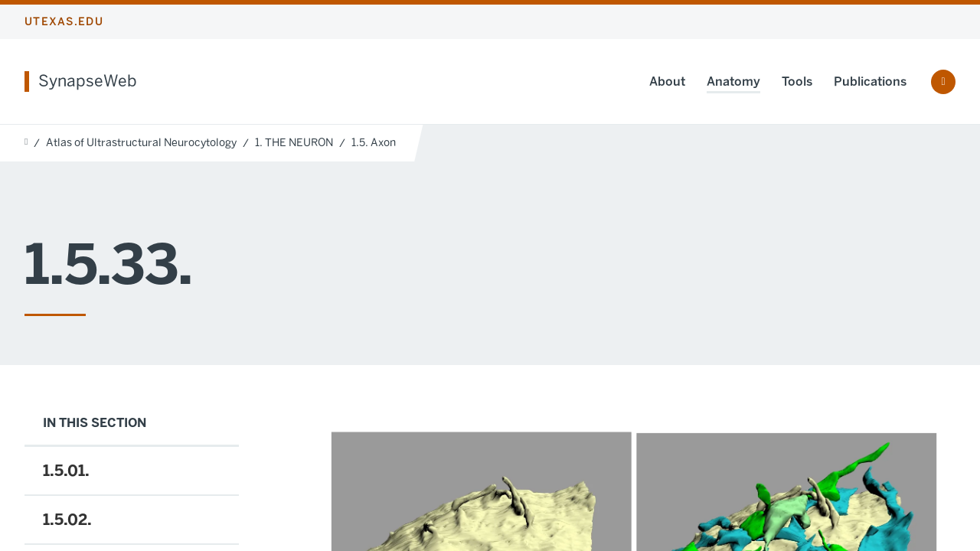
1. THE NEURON (294, 143)
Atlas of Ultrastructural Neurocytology (141, 143)
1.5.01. (66, 471)
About (667, 82)
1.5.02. (67, 520)
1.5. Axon (374, 143)
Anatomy (733, 82)
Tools (797, 82)
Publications (870, 82)
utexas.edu (64, 22)
